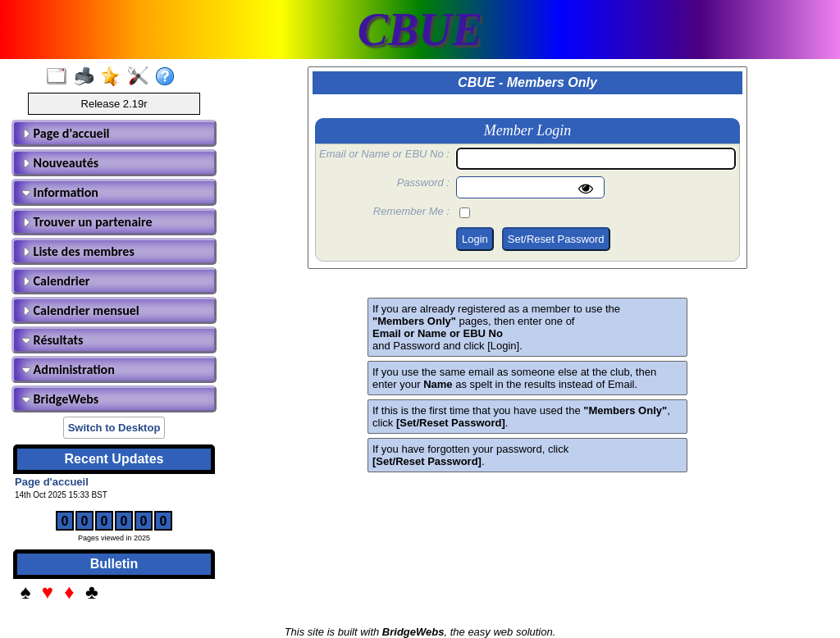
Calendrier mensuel (81, 310)
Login (475, 239)
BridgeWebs (60, 399)
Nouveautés (60, 163)
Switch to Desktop (114, 428)
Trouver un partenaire (87, 222)
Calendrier (56, 281)
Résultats (52, 340)
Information (60, 192)
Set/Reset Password (556, 239)
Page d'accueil (66, 133)
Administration (68, 369)
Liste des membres (78, 251)
